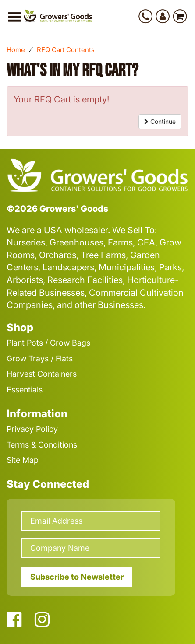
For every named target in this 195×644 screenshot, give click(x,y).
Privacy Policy (32, 429)
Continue (160, 121)
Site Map (23, 460)
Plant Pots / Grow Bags (48, 343)
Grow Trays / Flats (40, 359)
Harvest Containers (42, 374)
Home (16, 50)
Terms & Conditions (42, 445)
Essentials (25, 390)
